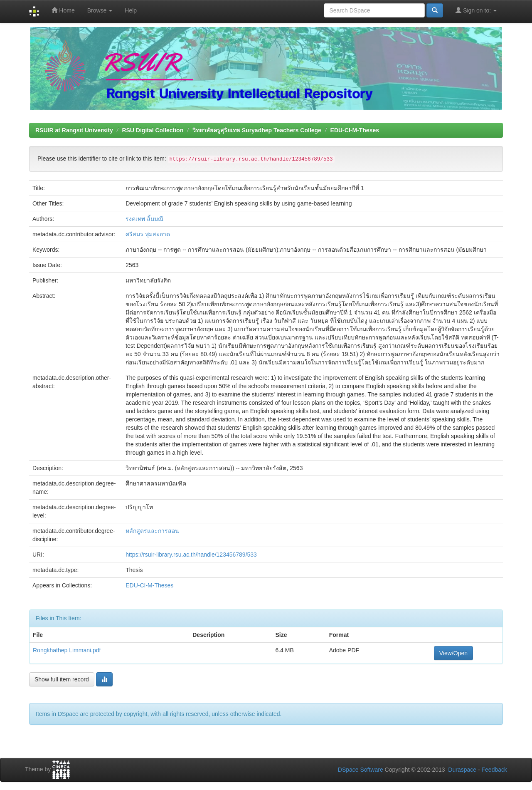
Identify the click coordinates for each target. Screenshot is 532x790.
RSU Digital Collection (153, 130)
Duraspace (462, 770)
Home (63, 10)
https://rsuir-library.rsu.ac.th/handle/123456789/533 (191, 555)
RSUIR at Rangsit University (74, 130)
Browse (100, 10)
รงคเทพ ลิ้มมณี (144, 219)
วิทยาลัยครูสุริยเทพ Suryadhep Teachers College (257, 130)
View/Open (453, 653)
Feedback (494, 770)
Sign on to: (476, 10)
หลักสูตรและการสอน (152, 531)
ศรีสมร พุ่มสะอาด (148, 234)
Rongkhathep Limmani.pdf (67, 650)
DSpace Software (361, 770)
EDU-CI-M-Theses (355, 130)
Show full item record (62, 679)
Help (131, 10)
